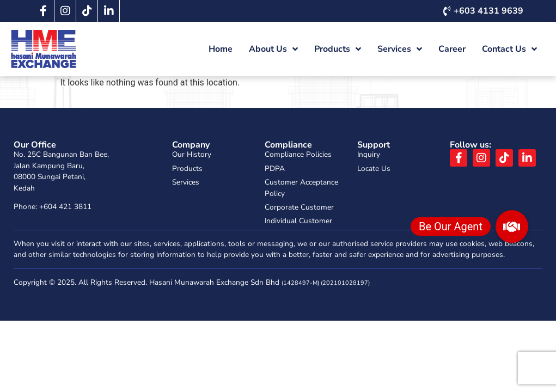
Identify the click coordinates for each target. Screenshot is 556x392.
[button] (512, 226)
